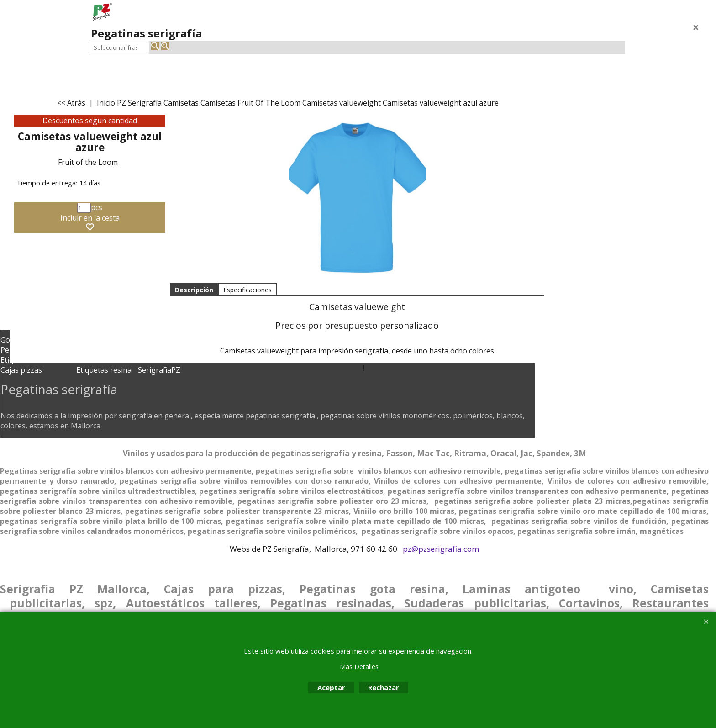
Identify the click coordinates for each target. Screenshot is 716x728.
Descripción (194, 290)
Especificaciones (247, 290)
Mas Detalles (359, 667)
